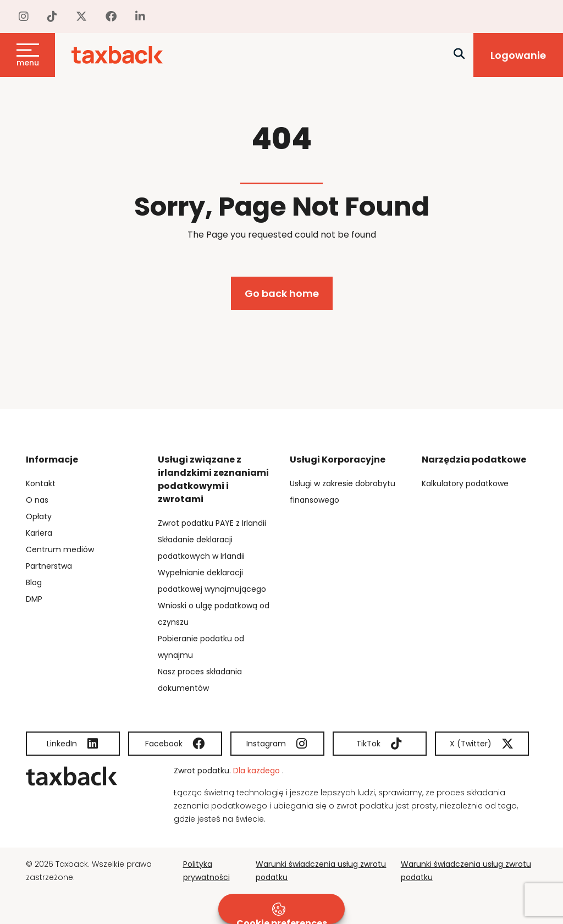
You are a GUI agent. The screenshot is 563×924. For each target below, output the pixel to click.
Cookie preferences (282, 913)
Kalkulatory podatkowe (465, 483)
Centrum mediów (60, 549)
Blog (34, 582)
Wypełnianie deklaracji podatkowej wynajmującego (212, 581)
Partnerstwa (49, 566)
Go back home (282, 293)
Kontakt (41, 483)
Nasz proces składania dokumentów (200, 680)
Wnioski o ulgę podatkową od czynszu (214, 614)
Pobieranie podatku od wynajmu (201, 647)
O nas (37, 500)
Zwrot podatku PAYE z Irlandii (212, 523)
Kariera (39, 533)
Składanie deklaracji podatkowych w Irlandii (201, 548)
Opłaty (39, 516)
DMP (34, 599)
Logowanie (518, 55)
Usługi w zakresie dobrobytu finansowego (343, 492)
